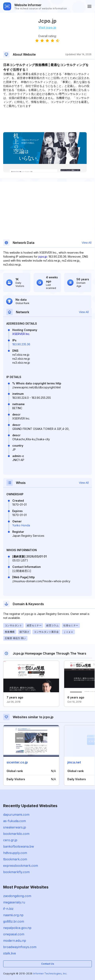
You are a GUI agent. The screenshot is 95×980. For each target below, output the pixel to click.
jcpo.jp (43, 257)
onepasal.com (14, 934)
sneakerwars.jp (15, 827)
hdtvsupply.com (15, 853)
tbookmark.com (15, 859)
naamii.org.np (13, 915)
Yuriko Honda (21, 525)
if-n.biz (8, 909)
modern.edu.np (15, 941)
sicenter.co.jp (17, 762)
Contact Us (48, 964)
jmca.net (74, 762)
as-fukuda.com (15, 821)
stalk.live (10, 953)
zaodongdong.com (17, 896)
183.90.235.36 (21, 344)
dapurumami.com (16, 815)
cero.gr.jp (10, 840)
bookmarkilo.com (16, 834)
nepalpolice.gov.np (17, 928)
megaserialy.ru (14, 902)
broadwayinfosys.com (20, 947)
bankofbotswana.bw (19, 846)
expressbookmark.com (21, 866)
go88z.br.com (14, 921)
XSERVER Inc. (21, 334)
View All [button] (87, 243)
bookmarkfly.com (16, 872)
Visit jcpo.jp (47, 27)
